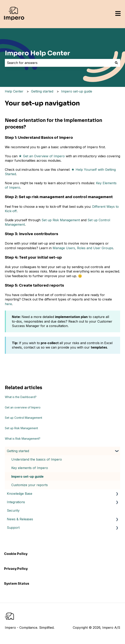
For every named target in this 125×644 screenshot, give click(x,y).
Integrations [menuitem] (16, 502)
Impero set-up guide (77, 91)
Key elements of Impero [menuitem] (30, 468)
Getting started (42, 91)
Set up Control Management (23, 418)
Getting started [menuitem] (18, 451)
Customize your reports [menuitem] (30, 485)
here (8, 304)
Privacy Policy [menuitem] (16, 569)
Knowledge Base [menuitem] (20, 494)
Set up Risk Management (61, 220)
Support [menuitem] (13, 528)
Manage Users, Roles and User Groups (83, 248)
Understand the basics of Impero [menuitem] (37, 459)
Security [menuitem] (13, 510)
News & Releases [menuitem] (20, 519)
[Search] (116, 63)
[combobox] (59, 63)
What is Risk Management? (23, 439)
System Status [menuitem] (17, 584)
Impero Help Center (37, 53)
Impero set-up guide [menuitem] (27, 476)
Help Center (14, 91)
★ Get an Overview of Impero (42, 156)
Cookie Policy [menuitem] (16, 554)
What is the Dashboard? (21, 397)
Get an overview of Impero (23, 407)
